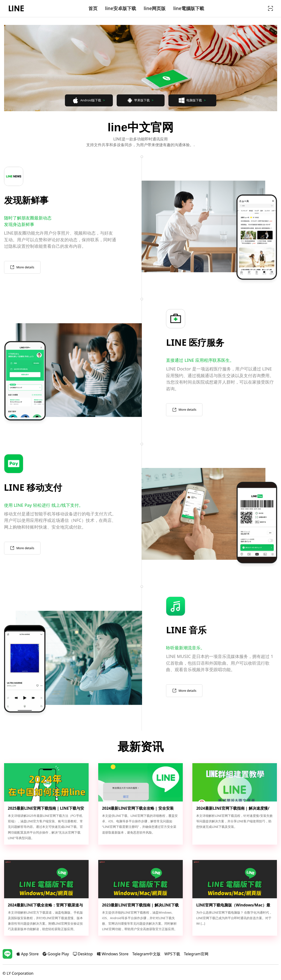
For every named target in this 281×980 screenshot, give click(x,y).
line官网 (16, 9)
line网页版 (155, 8)
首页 (93, 8)
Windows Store (112, 954)
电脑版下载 (192, 100)
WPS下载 (172, 954)
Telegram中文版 (146, 954)
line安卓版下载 (121, 8)
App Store (27, 954)
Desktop (83, 954)
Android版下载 (89, 100)
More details (22, 267)
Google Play (56, 954)
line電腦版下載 (189, 8)
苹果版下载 (140, 100)
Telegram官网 (196, 954)
